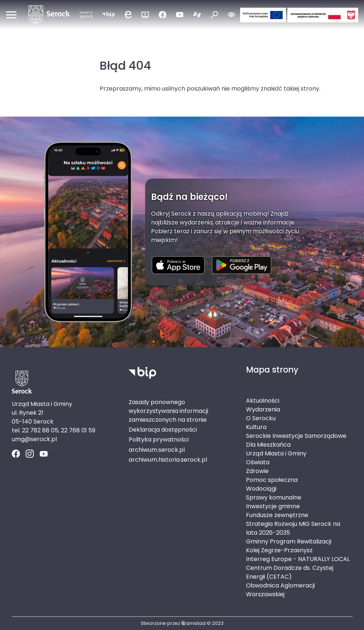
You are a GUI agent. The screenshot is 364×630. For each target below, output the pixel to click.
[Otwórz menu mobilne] (11, 15)
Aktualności (263, 401)
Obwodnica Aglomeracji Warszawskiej (280, 590)
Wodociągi (261, 489)
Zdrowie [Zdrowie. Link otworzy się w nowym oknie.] (257, 471)
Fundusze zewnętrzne (277, 515)
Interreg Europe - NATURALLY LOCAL (298, 559)
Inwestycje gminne (273, 506)
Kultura (256, 427)
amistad (193, 623)
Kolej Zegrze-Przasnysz (279, 550)
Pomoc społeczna (272, 480)
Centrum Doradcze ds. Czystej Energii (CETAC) (290, 572)
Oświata (258, 462)
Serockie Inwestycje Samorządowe (296, 436)
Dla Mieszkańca (268, 445)
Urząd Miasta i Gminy (276, 453)
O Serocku (261, 418)
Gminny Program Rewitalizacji (289, 541)
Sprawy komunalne (274, 497)
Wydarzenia (263, 409)
